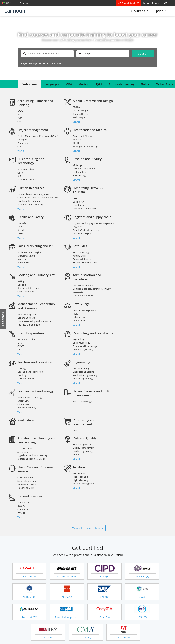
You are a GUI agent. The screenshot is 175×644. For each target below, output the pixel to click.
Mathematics (79, 382)
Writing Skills (134, 210)
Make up (132, 140)
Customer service (137, 353)
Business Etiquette (137, 213)
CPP (130, 331)
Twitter (47, 622)
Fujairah (90, 550)
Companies (42, 577)
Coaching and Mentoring (30, 301)
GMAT (76, 275)
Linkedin (54, 622)
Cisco (75, 148)
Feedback (3, 319)
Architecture (24, 356)
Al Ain (128, 545)
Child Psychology (137, 272)
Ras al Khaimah (16, 550)
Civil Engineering (81, 298)
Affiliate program (120, 599)
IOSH (131, 184)
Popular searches (69, 571)
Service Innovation (137, 360)
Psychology (134, 269)
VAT (19, 115)
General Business (137, 243)
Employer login (67, 588)
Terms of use (164, 637)
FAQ (9, 583)
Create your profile (69, 582)
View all (21, 126)
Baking (21, 236)
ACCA (20, 111)
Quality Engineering (83, 356)
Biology (76, 385)
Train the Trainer (26, 308)
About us (12, 577)
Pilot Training (24, 382)
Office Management (83, 240)
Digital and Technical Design (31, 363)
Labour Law (23, 275)
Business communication (141, 217)
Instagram (61, 622)
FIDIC (20, 272)
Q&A (99, 84)
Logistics (22, 210)
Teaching (22, 304)
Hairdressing (134, 150)
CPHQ (21, 147)
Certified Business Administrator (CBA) (92, 243)
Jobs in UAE (42, 571)
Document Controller (83, 250)
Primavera (133, 114)
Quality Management (83, 352)
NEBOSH (132, 177)
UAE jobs (41, 588)
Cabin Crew (78, 181)
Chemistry (78, 389)
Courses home (96, 571)
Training (22, 298)
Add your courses (129, 3)
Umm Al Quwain (134, 550)
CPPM (131, 334)
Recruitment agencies (71, 577)
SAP (75, 151)
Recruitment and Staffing (30, 184)
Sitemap (11, 588)
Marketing (78, 213)
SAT (75, 279)
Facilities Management (139, 250)
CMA (20, 118)
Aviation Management (29, 392)
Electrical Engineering (83, 301)
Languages (52, 84)
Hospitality (78, 184)
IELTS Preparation (82, 269)
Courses (140, 11)
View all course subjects (88, 407)
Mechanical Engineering (85, 304)
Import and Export (27, 217)
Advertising (78, 217)
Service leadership (137, 356)
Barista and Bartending (29, 242)
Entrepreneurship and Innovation (145, 246)
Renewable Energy (137, 308)
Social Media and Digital (85, 206)
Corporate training (98, 582)
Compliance (23, 279)
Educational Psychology (140, 275)
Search (143, 54)
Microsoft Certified (82, 155)
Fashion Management (139, 144)
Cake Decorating (26, 246)
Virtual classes (95, 599)
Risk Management (82, 349)
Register (156, 3)
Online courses (119, 571)
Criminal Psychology (138, 279)
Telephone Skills (136, 363)
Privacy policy (145, 637)
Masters (84, 84)
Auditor (76, 359)
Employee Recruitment (29, 180)
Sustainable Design (27, 331)
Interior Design (80, 110)
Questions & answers (99, 593)
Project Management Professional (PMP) (42, 63)
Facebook (40, 622)
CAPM (131, 117)
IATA (75, 177)
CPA (19, 121)
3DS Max (77, 107)
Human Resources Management (34, 173)
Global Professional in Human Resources (38, 177)
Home (10, 571)
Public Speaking (136, 206)
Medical (21, 144)
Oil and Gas (134, 304)
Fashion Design (136, 147)
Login (146, 3)
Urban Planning (25, 353)
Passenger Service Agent (85, 188)
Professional (30, 84)
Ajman (50, 550)
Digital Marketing (81, 210)
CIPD (114, 582)
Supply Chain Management (31, 213)
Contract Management (29, 269)
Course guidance (97, 588)
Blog (9, 599)
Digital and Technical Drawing (32, 360)
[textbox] (47, 54)
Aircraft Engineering (83, 308)
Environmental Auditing (140, 298)
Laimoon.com (126, 637)
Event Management (138, 240)
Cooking (22, 239)
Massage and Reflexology (30, 150)
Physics (76, 392)
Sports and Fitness (27, 140)
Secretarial (78, 246)
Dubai (11, 545)
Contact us (13, 594)
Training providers (22, 635)
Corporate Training (122, 84)
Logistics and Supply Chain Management (38, 206)
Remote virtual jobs (46, 582)
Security (132, 180)
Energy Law (134, 301)
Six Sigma (133, 110)
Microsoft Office (81, 144)
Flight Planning (25, 385)
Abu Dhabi (52, 545)
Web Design (79, 117)
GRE (75, 272)
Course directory (120, 593)
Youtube (68, 622)
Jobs (161, 11)
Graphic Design (80, 114)
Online (145, 84)
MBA (69, 84)
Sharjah (90, 545)
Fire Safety (133, 173)
